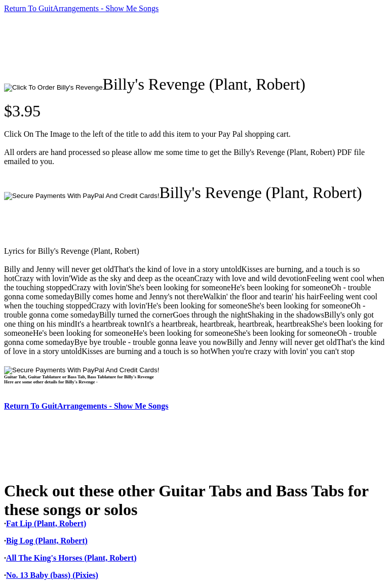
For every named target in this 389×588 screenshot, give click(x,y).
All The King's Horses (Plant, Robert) (71, 558)
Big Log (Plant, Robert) (47, 541)
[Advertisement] (188, 44)
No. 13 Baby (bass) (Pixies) (52, 575)
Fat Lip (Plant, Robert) (46, 523)
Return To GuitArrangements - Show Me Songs (81, 8)
